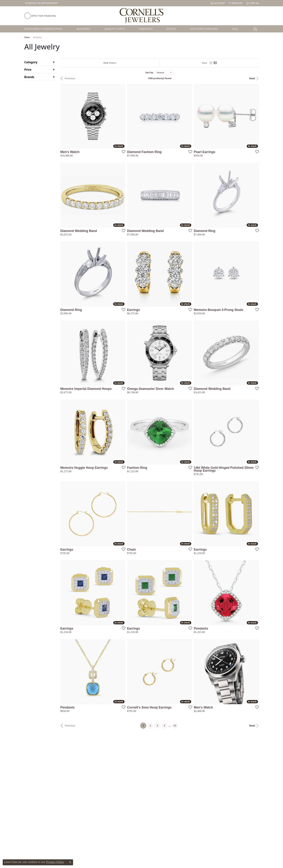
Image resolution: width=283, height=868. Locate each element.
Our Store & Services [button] (204, 29)
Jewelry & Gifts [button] (114, 29)
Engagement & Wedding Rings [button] (43, 29)
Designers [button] (83, 29)
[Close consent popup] (70, 862)
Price (28, 70)
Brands (29, 77)
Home (27, 37)
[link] (41, 3)
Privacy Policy (55, 862)
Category (31, 62)
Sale (235, 29)
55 (175, 726)
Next (252, 78)
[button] (218, 3)
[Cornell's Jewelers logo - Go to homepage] (141, 16)
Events (171, 29)
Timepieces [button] (146, 29)
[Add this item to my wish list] (122, 152)
